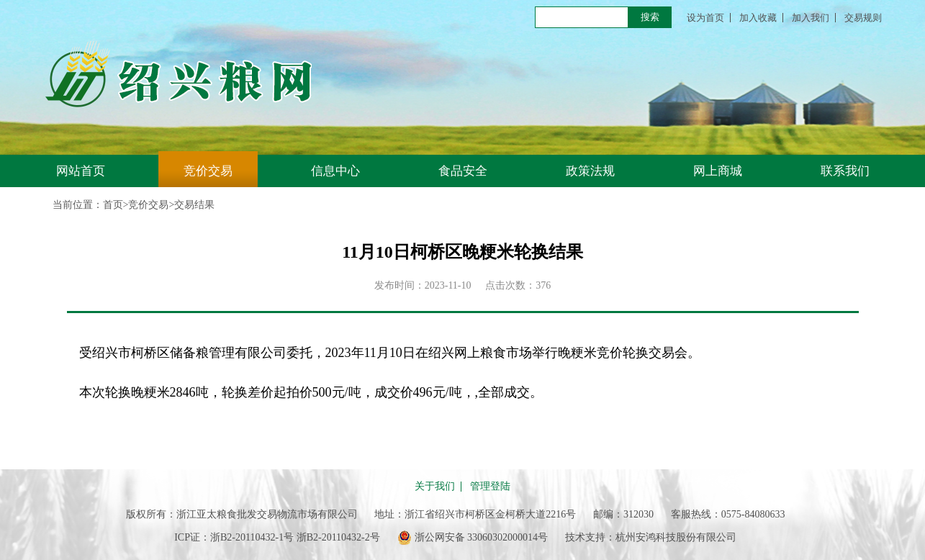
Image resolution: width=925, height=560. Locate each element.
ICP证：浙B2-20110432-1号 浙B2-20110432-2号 (277, 537)
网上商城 (718, 171)
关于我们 (435, 487)
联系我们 (845, 171)
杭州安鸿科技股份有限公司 (676, 537)
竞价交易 (208, 171)
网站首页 (81, 171)
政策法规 (590, 171)
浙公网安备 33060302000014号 (473, 538)
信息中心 (335, 171)
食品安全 (463, 171)
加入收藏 (758, 18)
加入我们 (811, 18)
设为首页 (705, 18)
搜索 (650, 17)
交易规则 (863, 18)
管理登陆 (490, 487)
